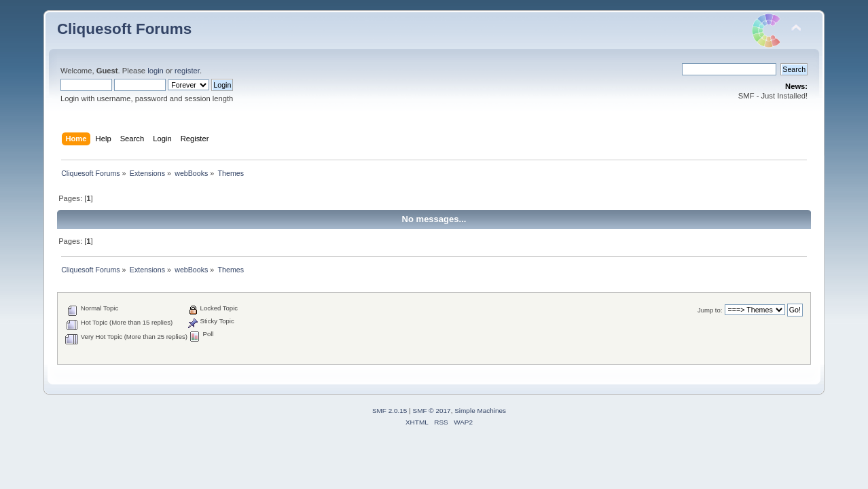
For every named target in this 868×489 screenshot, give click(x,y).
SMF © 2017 (432, 411)
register (187, 71)
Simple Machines (480, 411)
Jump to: (710, 310)
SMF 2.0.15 (390, 411)
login (156, 71)
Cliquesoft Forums (124, 29)
